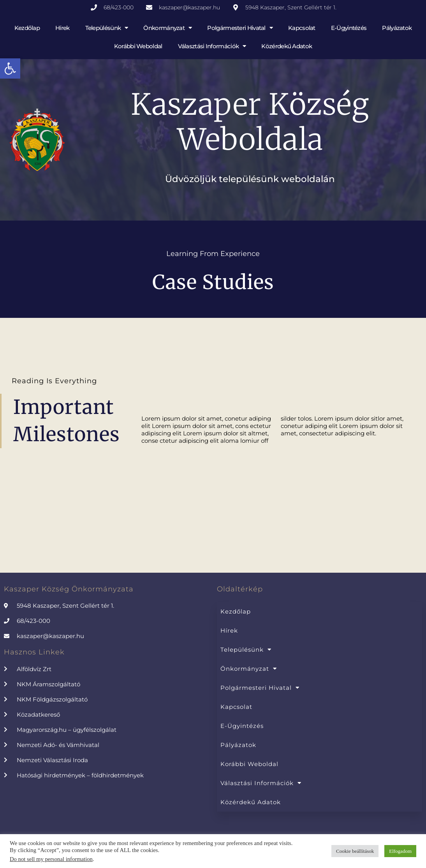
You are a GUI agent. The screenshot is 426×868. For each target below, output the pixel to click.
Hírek (62, 28)
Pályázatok (397, 28)
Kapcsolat (302, 28)
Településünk (107, 28)
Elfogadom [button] (400, 851)
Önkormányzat (167, 28)
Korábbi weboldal (138, 46)
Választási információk (212, 46)
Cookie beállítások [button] (355, 851)
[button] (10, 68)
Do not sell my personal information (51, 859)
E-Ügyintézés (349, 28)
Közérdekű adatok (287, 46)
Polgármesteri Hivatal (240, 28)
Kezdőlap (27, 28)
